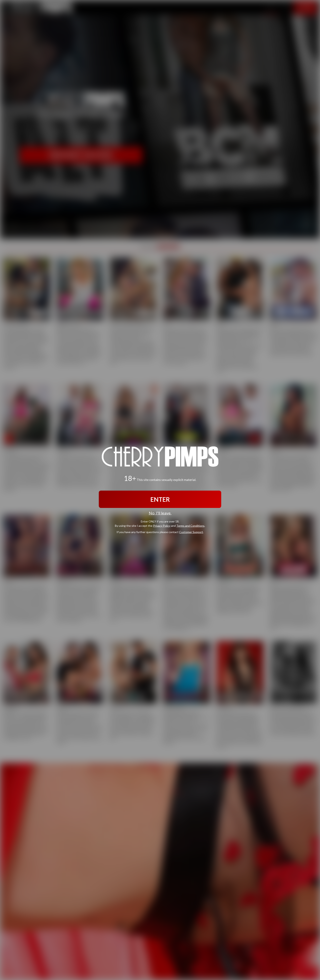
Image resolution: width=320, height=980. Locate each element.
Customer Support (191, 532)
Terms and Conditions (190, 525)
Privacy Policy (162, 525)
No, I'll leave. (160, 513)
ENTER (160, 499)
